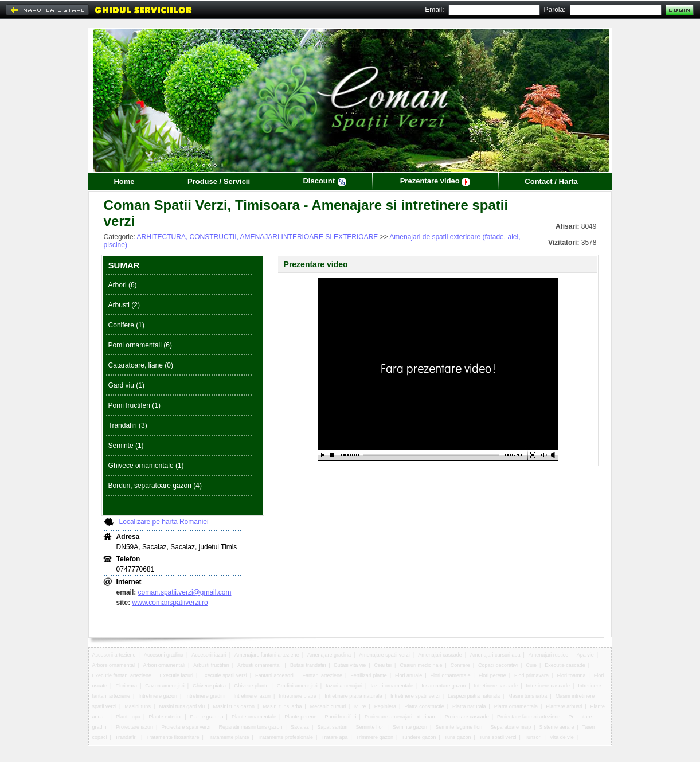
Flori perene (492, 675)
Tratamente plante (228, 737)
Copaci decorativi (498, 665)
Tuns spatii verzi (498, 737)
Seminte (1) (126, 446)
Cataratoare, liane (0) (141, 365)
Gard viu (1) (126, 385)
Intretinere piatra (298, 696)
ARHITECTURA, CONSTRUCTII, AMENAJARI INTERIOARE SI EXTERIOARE (258, 237)
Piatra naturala (469, 706)
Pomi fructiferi (341, 717)
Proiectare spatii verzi (186, 727)
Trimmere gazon (375, 737)
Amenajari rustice (549, 655)
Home (124, 181)
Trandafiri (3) (128, 425)
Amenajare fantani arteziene (267, 655)
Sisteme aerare (556, 727)
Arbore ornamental (114, 665)
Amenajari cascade (440, 655)
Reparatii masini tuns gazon (251, 727)
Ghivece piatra (209, 686)
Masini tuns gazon (234, 706)
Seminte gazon (410, 727)
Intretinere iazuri (253, 696)
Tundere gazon (419, 737)
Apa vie (585, 655)
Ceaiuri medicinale (421, 665)
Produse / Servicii (219, 181)
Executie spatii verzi (224, 675)
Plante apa (128, 717)
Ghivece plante (251, 686)
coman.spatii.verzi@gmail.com (185, 592)
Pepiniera (385, 706)
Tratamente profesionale (285, 737)
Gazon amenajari (165, 686)
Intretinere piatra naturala (353, 696)
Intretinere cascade (496, 686)
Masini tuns (138, 706)
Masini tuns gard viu (182, 706)
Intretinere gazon (158, 696)
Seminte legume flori (459, 727)
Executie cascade (565, 665)
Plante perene (300, 717)
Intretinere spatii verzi (415, 696)
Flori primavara (531, 675)
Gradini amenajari (297, 686)
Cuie (531, 665)
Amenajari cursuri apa (495, 655)
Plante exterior (165, 717)
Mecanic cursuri (328, 706)
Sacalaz (300, 727)
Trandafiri (127, 737)
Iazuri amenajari (344, 686)
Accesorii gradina (164, 655)
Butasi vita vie (350, 665)
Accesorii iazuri (209, 655)
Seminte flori (370, 727)
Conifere (460, 665)
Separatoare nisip (511, 727)
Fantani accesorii (275, 675)
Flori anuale (408, 675)
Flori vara (126, 686)
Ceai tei (383, 665)
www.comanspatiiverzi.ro (170, 603)
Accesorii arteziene (114, 655)
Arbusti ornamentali (260, 665)
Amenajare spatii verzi (384, 655)
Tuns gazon (458, 737)
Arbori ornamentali (164, 665)
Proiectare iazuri (134, 727)
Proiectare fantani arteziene (529, 717)
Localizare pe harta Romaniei (164, 522)
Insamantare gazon (443, 686)
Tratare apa (334, 737)
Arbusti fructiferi (211, 665)
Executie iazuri (176, 675)
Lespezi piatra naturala (474, 696)
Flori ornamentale (450, 675)
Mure (360, 706)
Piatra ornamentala (516, 706)
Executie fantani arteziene (122, 675)
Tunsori (533, 737)
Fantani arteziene (322, 675)
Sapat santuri (332, 727)
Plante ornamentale (254, 717)
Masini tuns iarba (527, 696)
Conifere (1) (126, 325)
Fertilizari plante (369, 675)
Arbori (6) (123, 285)
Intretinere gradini (205, 696)
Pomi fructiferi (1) (134, 405)
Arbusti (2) (124, 305)
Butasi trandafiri (308, 665)
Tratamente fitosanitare (173, 737)
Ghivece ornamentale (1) (146, 466)
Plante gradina (207, 717)
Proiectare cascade (467, 717)
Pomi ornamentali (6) (140, 345)
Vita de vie (562, 737)
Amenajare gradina (329, 655)
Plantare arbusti (564, 706)
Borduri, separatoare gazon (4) (155, 486)
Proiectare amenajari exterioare (401, 717)
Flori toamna (571, 675)
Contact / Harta (551, 181)
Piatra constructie (424, 706)
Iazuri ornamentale (392, 686)
